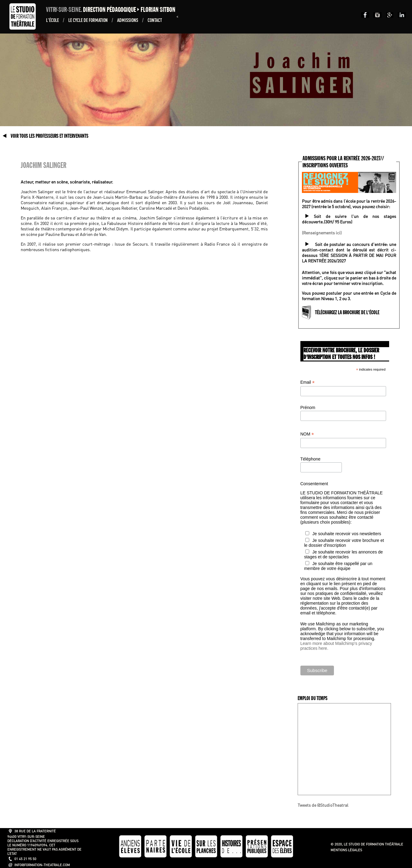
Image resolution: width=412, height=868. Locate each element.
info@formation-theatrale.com (42, 865)
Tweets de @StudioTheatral (323, 805)
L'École (53, 20)
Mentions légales (346, 850)
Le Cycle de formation (88, 20)
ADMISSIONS (128, 20)
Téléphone (310, 459)
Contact (155, 20)
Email (308, 382)
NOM (307, 434)
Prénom (308, 407)
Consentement (314, 484)
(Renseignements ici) (322, 233)
